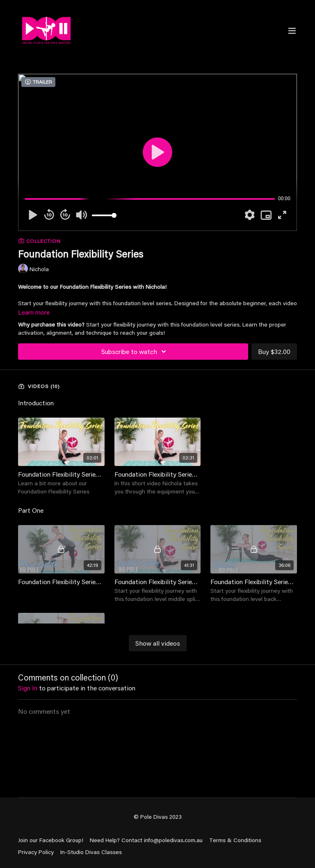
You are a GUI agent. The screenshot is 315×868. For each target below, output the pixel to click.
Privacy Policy (36, 852)
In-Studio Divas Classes (91, 852)
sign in (28, 688)
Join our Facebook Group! (51, 840)
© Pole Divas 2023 (158, 817)
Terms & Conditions (235, 840)
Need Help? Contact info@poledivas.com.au (146, 840)
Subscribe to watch (135, 352)
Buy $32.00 (274, 351)
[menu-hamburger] (292, 30)
